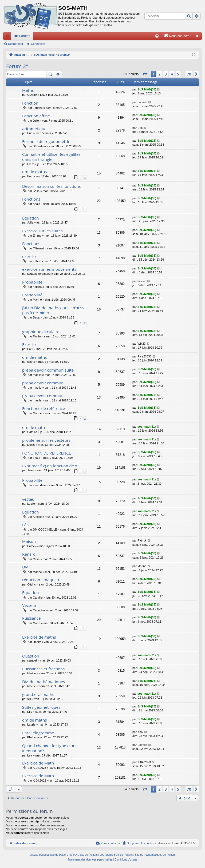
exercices (31, 256)
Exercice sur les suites (42, 231)
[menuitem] (157, 36)
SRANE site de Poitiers (84, 855)
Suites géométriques (41, 707)
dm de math (33, 427)
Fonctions (31, 199)
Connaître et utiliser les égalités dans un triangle (51, 157)
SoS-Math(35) (147, 89)
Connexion (38, 44)
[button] (145, 74)
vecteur (29, 499)
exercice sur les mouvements (49, 269)
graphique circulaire (41, 332)
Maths (28, 90)
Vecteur (29, 605)
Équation (30, 218)
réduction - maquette (42, 580)
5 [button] (178, 74)
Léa (25, 525)
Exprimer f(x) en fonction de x (50, 466)
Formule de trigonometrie (46, 141)
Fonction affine (36, 116)
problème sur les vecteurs (46, 440)
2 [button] (160, 74)
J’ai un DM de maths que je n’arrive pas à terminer (54, 310)
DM (25, 567)
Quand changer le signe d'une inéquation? (50, 748)
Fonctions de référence (44, 408)
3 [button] (166, 74)
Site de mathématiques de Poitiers (155, 855)
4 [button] (172, 74)
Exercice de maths (39, 637)
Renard (29, 554)
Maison (29, 541)
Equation (30, 512)
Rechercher (16, 44)
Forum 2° (17, 66)
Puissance (31, 618)
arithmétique (34, 129)
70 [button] (189, 74)
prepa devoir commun (43, 383)
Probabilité (32, 282)
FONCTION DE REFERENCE (47, 453)
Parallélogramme (38, 733)
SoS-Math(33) (147, 115)
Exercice (30, 344)
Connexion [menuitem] (199, 37)
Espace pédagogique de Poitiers (49, 855)
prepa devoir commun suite (48, 370)
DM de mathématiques (44, 682)
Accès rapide (8, 37)
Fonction (30, 103)
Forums (25, 36)
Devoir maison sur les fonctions (52, 186)
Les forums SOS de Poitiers (116, 855)
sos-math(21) (147, 427)
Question (31, 656)
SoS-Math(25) (147, 141)
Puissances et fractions (43, 669)
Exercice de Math (38, 763)
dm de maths (34, 172)
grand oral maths (38, 694)
